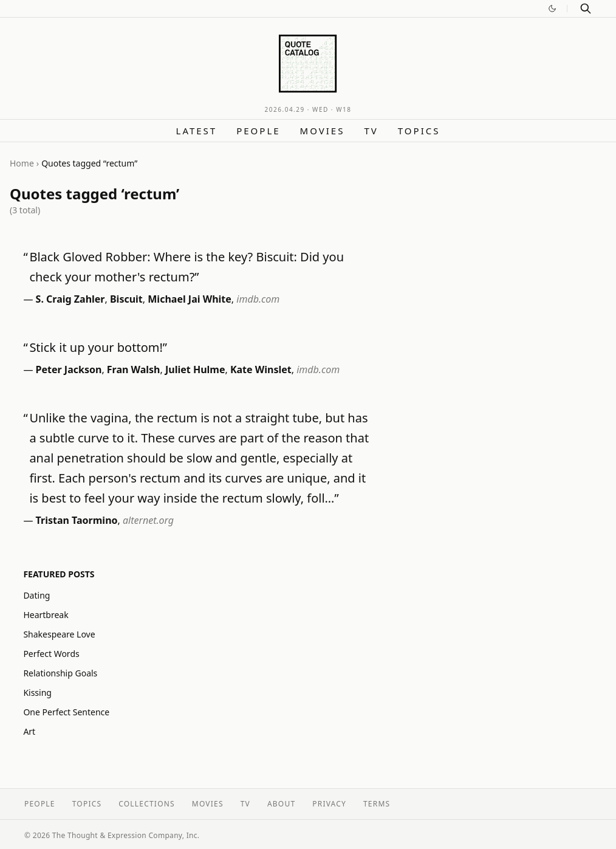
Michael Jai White (190, 299)
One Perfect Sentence (66, 712)
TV (371, 131)
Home (22, 163)
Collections (147, 804)
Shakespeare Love (59, 634)
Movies (323, 131)
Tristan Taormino (77, 520)
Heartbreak (46, 615)
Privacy (329, 804)
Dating (36, 595)
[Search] (586, 9)
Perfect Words (51, 654)
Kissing (37, 693)
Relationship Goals (60, 673)
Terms (377, 804)
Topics (419, 131)
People (258, 131)
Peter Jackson (69, 370)
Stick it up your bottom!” (98, 347)
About (281, 804)
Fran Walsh (134, 370)
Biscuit (126, 299)
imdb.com (258, 299)
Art (29, 731)
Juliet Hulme (195, 370)
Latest (197, 131)
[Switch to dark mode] (552, 9)
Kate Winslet (261, 370)
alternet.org (148, 520)
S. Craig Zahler (70, 299)
